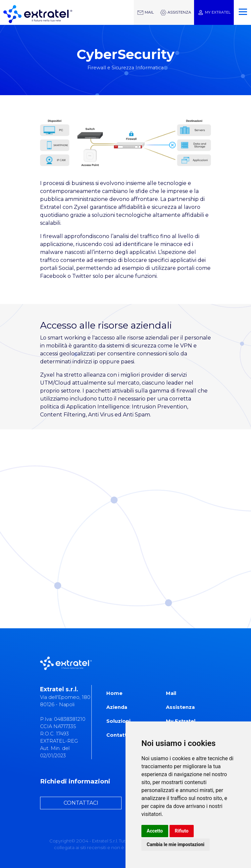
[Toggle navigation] (242, 9)
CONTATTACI (81, 803)
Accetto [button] (155, 831)
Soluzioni (118, 721)
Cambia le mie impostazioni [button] (176, 844)
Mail (171, 693)
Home (114, 693)
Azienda (117, 707)
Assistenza (180, 707)
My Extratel (181, 721)
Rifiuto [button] (182, 831)
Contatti (117, 735)
